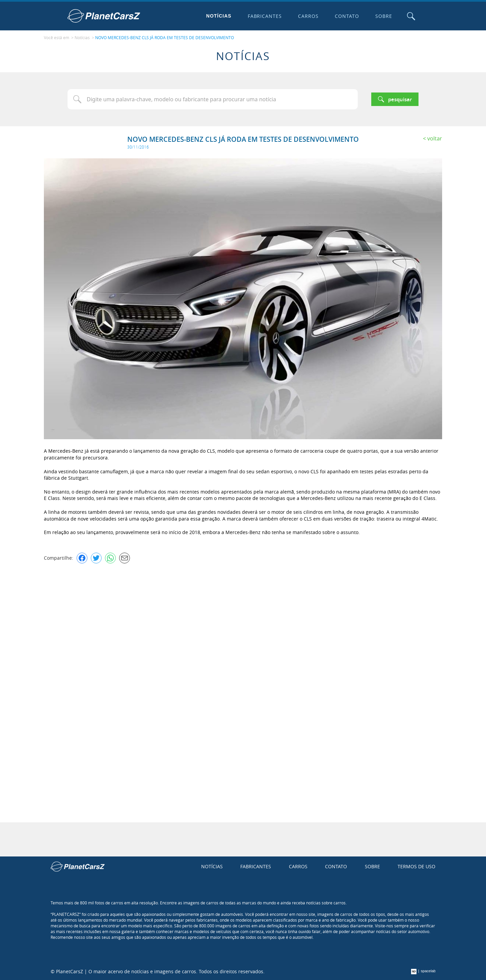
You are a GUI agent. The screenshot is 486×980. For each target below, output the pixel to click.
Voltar (435, 138)
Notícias (219, 16)
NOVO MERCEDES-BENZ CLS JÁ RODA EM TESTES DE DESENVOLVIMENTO (165, 37)
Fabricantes (265, 16)
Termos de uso (416, 866)
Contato (347, 16)
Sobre (384, 16)
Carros (308, 16)
